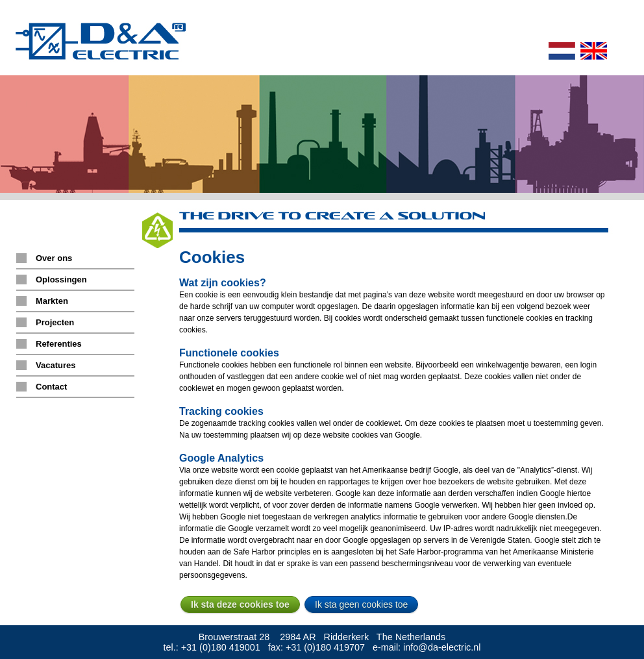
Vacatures (56, 365)
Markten (52, 301)
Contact (51, 387)
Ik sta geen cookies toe (361, 604)
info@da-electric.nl (442, 647)
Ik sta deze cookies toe (240, 604)
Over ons (54, 258)
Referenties (59, 344)
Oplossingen (61, 280)
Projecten (55, 322)
